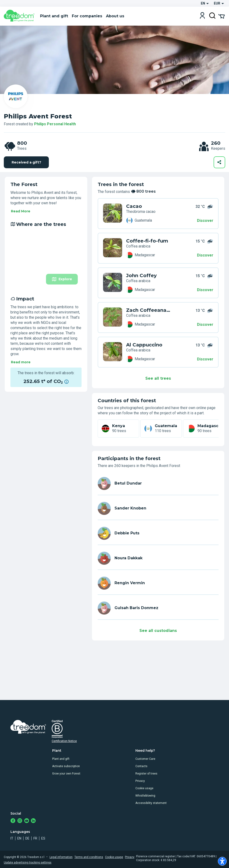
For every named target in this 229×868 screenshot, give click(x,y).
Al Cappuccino (144, 345)
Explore (62, 279)
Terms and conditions (89, 857)
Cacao (134, 206)
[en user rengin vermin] (158, 583)
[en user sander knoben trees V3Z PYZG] (113, 248)
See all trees (158, 378)
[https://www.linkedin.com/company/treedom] (33, 821)
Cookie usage (144, 788)
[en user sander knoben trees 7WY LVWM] (113, 283)
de (27, 838)
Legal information (61, 857)
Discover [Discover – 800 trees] (205, 221)
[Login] (202, 16)
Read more (21, 362)
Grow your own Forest (66, 774)
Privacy (140, 781)
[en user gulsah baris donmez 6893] (158, 608)
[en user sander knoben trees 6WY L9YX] (113, 352)
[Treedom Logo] (20, 16)
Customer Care (145, 759)
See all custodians (158, 631)
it (12, 838)
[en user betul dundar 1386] (158, 483)
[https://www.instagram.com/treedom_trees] (20, 821)
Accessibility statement (151, 803)
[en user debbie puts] (158, 533)
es (43, 838)
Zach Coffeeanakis (149, 310)
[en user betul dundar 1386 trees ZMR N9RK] (113, 214)
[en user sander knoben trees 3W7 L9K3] (113, 317)
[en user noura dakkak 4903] (158, 558)
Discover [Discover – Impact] (205, 324)
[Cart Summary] (222, 16)
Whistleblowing (145, 796)
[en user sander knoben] (158, 508)
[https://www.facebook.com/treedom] (13, 821)
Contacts (141, 766)
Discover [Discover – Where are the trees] (205, 255)
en (19, 838)
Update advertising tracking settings (28, 863)
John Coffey (141, 275)
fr (35, 838)
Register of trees (146, 774)
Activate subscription (66, 766)
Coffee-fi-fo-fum (147, 241)
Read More (21, 211)
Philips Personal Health (55, 124)
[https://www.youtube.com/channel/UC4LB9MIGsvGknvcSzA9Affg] (27, 821)
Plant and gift (61, 759)
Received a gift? (26, 162)
